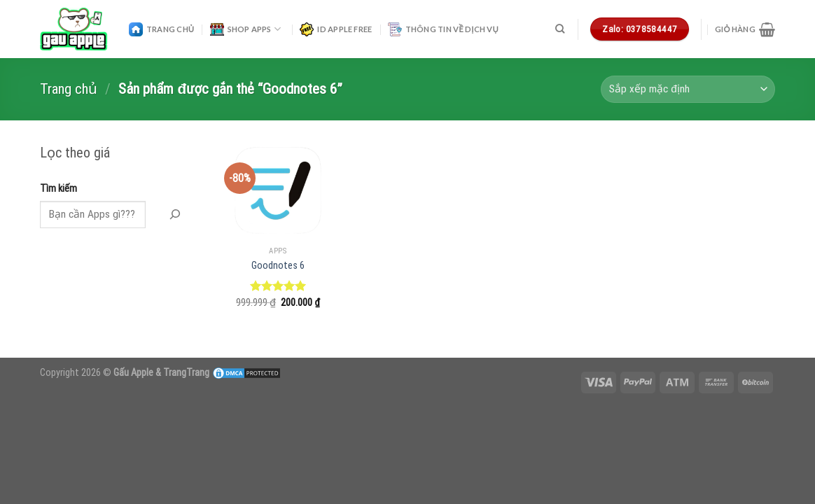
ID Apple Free (336, 29)
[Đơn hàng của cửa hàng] (688, 89)
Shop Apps (245, 29)
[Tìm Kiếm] (175, 215)
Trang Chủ (161, 29)
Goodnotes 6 (278, 266)
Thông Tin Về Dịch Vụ (443, 29)
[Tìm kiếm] (560, 29)
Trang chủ (69, 89)
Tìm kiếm (58, 189)
